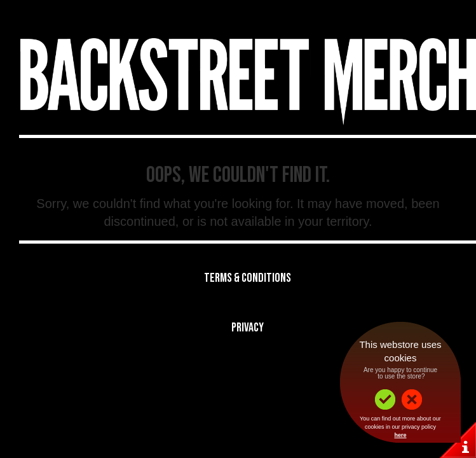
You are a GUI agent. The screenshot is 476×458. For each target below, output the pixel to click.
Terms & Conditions (248, 278)
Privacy (248, 328)
